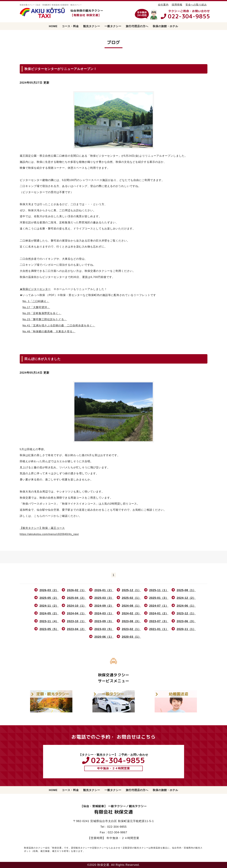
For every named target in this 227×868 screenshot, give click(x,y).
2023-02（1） (131, 629)
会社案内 (163, 5)
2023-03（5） (104, 629)
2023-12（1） (186, 613)
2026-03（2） (49, 590)
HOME (53, 26)
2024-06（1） (186, 606)
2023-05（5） (49, 629)
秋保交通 (103, 865)
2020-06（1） (104, 637)
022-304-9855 (189, 16)
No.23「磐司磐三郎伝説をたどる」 (45, 319)
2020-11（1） (186, 629)
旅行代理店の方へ (137, 26)
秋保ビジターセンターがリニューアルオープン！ (61, 69)
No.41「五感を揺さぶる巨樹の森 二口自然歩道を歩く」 (59, 326)
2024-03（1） (104, 613)
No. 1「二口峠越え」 (36, 301)
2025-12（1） (131, 590)
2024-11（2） (49, 606)
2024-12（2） (186, 598)
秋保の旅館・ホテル (165, 26)
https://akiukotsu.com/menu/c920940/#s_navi (49, 534)
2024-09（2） (104, 606)
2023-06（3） (186, 621)
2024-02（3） (131, 613)
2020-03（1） (131, 637)
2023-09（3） (104, 621)
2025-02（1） (131, 598)
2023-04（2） (76, 629)
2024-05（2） (49, 613)
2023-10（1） (76, 621)
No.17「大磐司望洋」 (36, 307)
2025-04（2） (76, 598)
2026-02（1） (76, 590)
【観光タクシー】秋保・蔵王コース (42, 528)
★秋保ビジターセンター (35, 289)
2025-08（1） (186, 590)
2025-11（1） (159, 590)
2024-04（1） (76, 613)
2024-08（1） (131, 606)
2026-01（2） (104, 590)
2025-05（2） (49, 598)
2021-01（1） (159, 629)
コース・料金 (70, 26)
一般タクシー (113, 26)
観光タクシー (92, 26)
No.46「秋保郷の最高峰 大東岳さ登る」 (49, 331)
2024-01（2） (159, 613)
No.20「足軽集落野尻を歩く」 (42, 313)
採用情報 (177, 5)
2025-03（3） (104, 598)
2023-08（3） (131, 621)
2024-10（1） (76, 606)
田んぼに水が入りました (43, 359)
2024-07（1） (159, 606)
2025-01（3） (159, 598)
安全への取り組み (196, 5)
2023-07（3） (159, 621)
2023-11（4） (49, 621)
